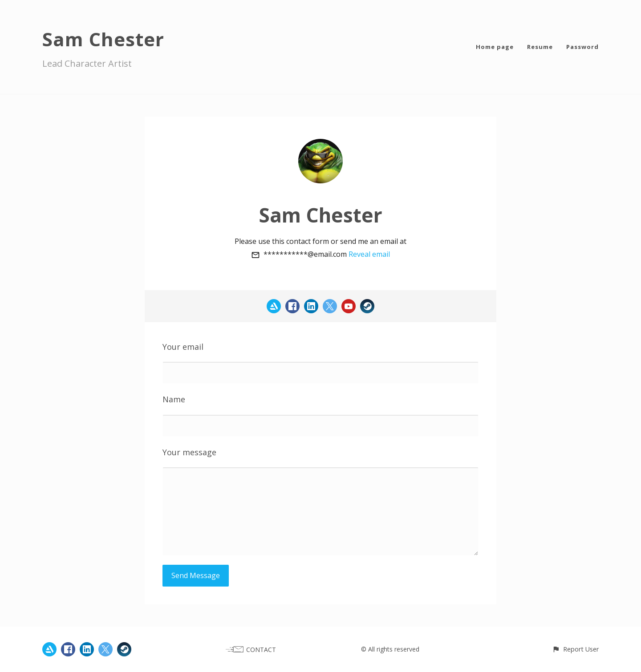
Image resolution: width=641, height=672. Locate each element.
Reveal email (369, 254)
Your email (183, 347)
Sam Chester (103, 39)
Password (582, 47)
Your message (189, 452)
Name (174, 399)
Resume (540, 47)
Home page (495, 47)
